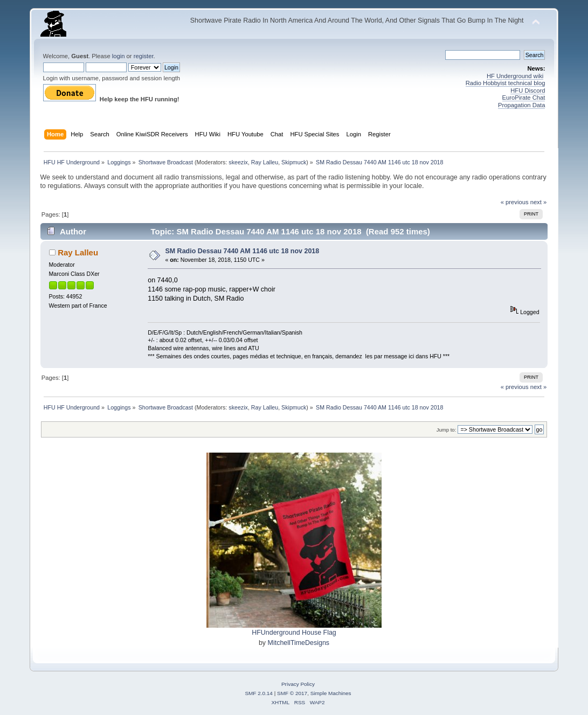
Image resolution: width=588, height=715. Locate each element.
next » (539, 202)
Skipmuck (294, 162)
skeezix (238, 162)
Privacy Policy (298, 684)
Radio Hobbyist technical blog (506, 83)
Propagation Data (521, 105)
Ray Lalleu (265, 162)
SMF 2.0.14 (259, 693)
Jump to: (447, 430)
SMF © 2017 (292, 693)
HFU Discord (528, 91)
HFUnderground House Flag (294, 633)
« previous (515, 202)
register (144, 56)
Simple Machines (331, 693)
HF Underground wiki (515, 76)
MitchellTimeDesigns (299, 643)
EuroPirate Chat (524, 98)
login (119, 56)
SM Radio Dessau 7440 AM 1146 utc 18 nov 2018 (242, 251)
